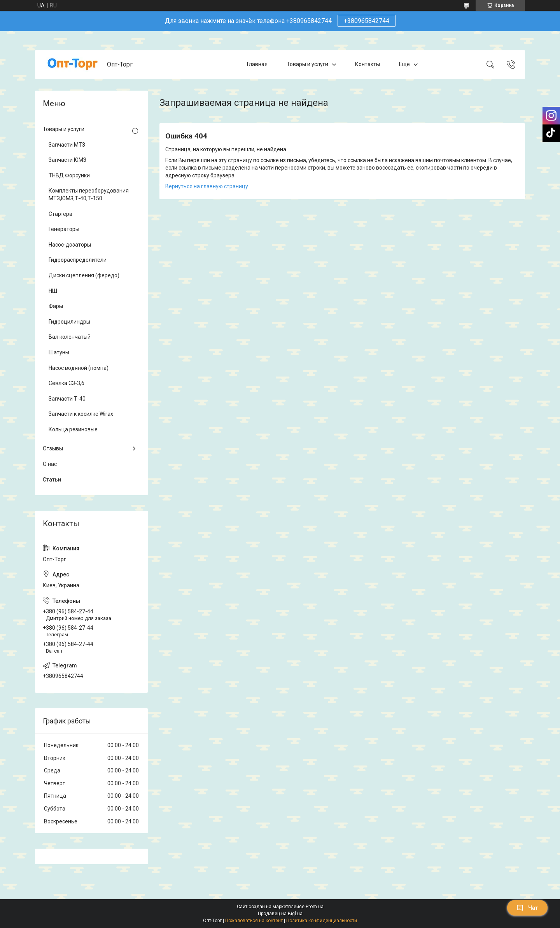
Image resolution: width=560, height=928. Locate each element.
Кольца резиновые (73, 429)
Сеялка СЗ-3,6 (66, 383)
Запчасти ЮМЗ (67, 160)
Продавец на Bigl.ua (280, 914)
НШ (53, 291)
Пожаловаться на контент (254, 921)
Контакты (367, 64)
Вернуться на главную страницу (207, 186)
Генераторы (64, 229)
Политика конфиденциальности (322, 921)
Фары (56, 306)
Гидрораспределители (78, 260)
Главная (257, 64)
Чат (527, 908)
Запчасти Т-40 (67, 399)
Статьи (52, 480)
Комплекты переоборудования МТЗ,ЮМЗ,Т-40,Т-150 (89, 194)
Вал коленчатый (70, 337)
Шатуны (59, 352)
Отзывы (53, 448)
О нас (50, 464)
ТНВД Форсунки (69, 175)
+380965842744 (367, 21)
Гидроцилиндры (69, 322)
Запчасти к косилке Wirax (81, 414)
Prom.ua (315, 907)
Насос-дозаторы (70, 245)
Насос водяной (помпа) (79, 368)
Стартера (60, 214)
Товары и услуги (307, 64)
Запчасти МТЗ (67, 145)
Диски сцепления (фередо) (84, 275)
